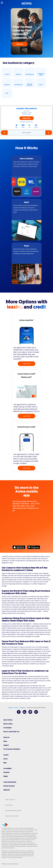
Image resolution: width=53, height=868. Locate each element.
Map (16, 126)
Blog (5, 763)
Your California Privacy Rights (13, 811)
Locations (10, 708)
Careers (6, 755)
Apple (20, 548)
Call (30, 126)
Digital (6, 776)
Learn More (27, 364)
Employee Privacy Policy (12, 816)
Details (23, 126)
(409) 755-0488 (27, 114)
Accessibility (8, 768)
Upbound (7, 790)
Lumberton (22, 708)
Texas (16, 708)
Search (36, 126)
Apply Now (26, 118)
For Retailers (8, 728)
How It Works (8, 720)
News (5, 741)
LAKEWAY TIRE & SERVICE (26, 109)
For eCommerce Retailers (12, 749)
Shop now (20, 44)
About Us (6, 737)
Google (35, 548)
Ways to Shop (8, 724)
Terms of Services (10, 800)
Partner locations (9, 786)
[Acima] (27, 4)
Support (6, 745)
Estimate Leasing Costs (27, 122)
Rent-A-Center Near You (11, 732)
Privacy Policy (9, 805)
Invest (5, 759)
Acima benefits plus (10, 782)
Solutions (6, 772)
